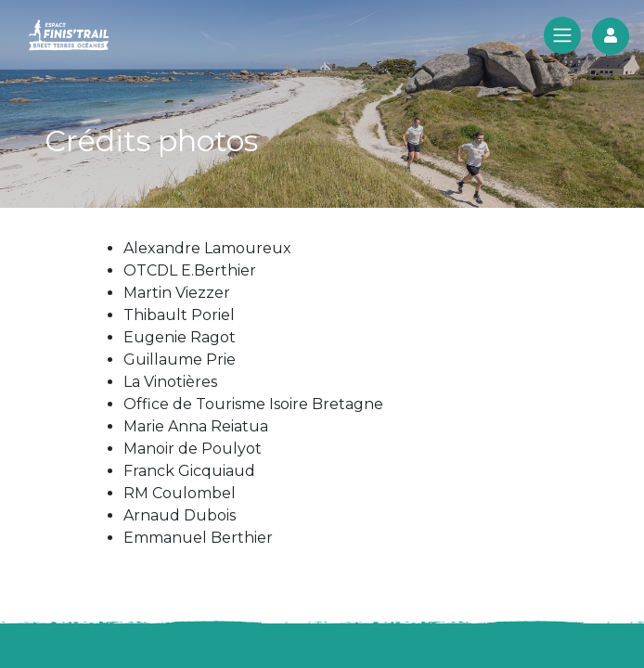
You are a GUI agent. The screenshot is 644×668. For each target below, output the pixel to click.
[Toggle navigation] (562, 37)
